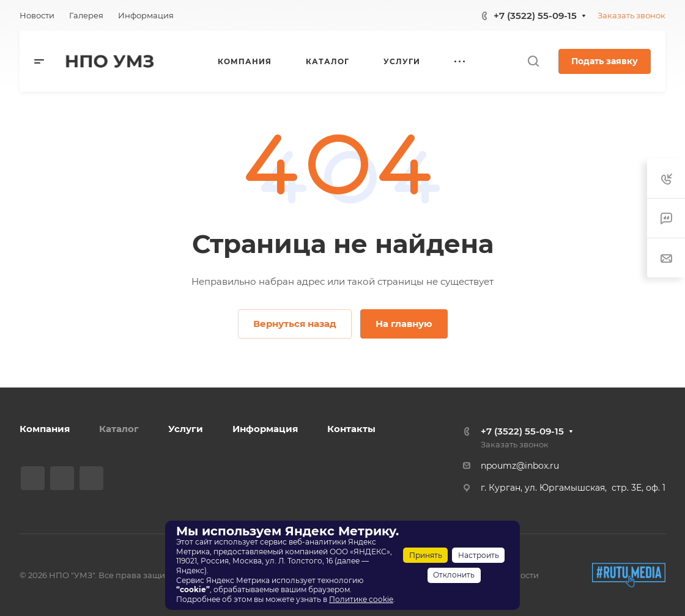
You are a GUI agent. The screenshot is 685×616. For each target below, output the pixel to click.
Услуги (186, 429)
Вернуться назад (295, 324)
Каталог (119, 429)
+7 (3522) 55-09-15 (535, 16)
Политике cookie (361, 599)
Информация (265, 429)
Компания (45, 429)
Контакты (351, 429)
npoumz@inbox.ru (520, 466)
